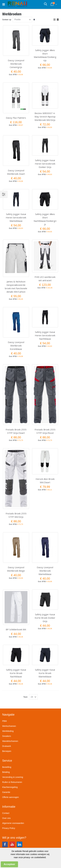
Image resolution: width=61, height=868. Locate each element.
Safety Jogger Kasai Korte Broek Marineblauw (45, 673)
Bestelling (7, 767)
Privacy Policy (9, 828)
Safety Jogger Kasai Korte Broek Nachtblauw (16, 673)
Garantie (6, 792)
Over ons (6, 818)
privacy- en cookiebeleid (35, 857)
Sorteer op (7, 20)
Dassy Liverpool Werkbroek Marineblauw (45, 571)
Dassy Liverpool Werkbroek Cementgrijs (16, 64)
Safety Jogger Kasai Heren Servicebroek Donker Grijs (45, 164)
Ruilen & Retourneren (12, 782)
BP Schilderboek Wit (16, 629)
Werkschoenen (9, 726)
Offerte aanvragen (11, 797)
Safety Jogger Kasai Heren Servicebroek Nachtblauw (45, 335)
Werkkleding (8, 731)
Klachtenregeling (10, 787)
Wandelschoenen (10, 741)
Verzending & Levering (13, 777)
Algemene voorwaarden (13, 823)
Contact (6, 813)
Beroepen (7, 751)
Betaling (6, 772)
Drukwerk (7, 746)
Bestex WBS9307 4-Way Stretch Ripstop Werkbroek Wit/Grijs (45, 117)
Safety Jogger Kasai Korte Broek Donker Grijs (45, 618)
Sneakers (7, 736)
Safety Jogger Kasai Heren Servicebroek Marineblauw (16, 217)
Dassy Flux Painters (16, 118)
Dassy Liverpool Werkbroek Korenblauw (16, 346)
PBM (4, 721)
